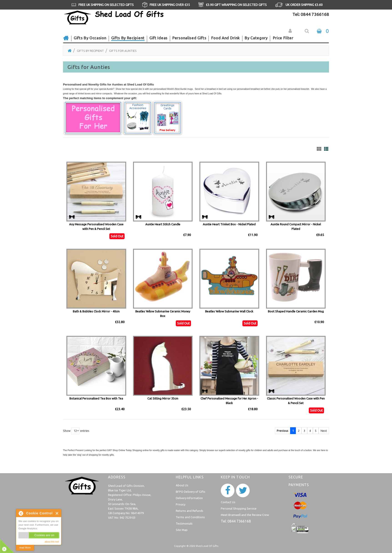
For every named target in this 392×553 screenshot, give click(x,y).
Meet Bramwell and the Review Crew (245, 515)
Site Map (182, 530)
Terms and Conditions (190, 517)
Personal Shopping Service (239, 508)
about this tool (52, 542)
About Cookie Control (21, 513)
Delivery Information (189, 498)
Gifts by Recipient (90, 51)
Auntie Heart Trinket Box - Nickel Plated (229, 224)
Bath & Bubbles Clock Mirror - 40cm (96, 311)
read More (25, 548)
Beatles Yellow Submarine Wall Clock (229, 311)
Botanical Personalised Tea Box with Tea (96, 398)
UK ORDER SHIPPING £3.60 (304, 5)
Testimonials (184, 523)
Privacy (181, 504)
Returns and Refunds (190, 511)
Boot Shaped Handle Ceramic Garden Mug (296, 311)
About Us (182, 485)
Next (324, 431)
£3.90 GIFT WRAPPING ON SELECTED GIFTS (236, 5)
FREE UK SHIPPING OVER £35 (170, 5)
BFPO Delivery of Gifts (191, 492)
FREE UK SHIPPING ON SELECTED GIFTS (106, 5)
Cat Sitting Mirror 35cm (163, 398)
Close (57, 513)
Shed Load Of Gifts (207, 546)
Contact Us (228, 502)
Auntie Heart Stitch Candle (163, 224)
